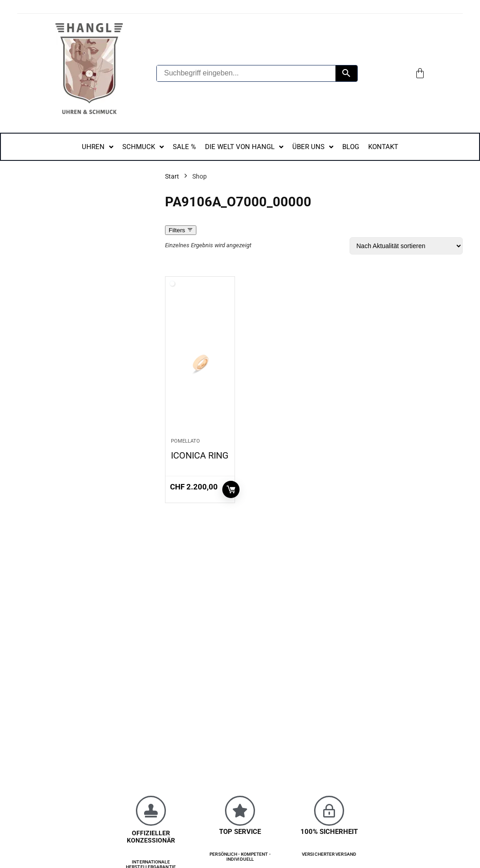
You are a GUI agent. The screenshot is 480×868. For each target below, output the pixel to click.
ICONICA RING (200, 455)
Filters (181, 230)
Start (172, 176)
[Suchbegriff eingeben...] (246, 73)
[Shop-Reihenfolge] (406, 246)
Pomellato (185, 441)
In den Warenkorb (231, 489)
